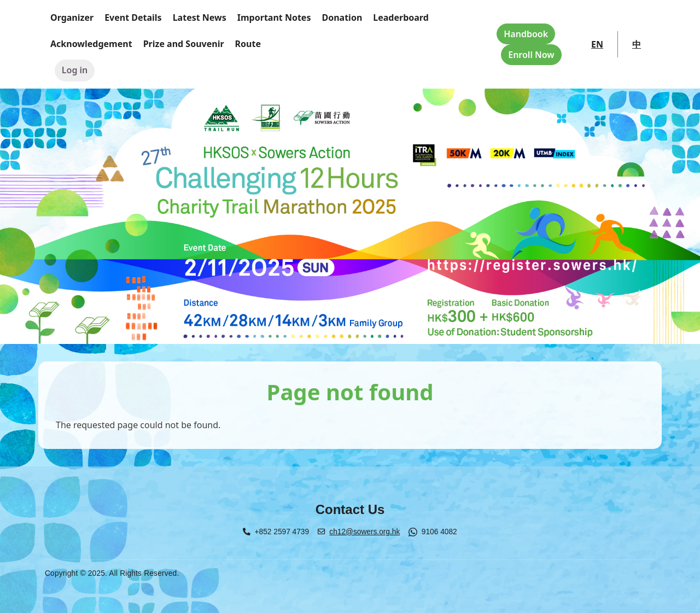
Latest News (200, 17)
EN (597, 44)
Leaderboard (401, 17)
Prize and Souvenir (184, 44)
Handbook (526, 34)
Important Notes (274, 17)
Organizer (72, 17)
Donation (342, 17)
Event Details (133, 17)
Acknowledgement (91, 44)
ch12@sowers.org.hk (364, 532)
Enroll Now (531, 55)
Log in (75, 70)
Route (248, 44)
